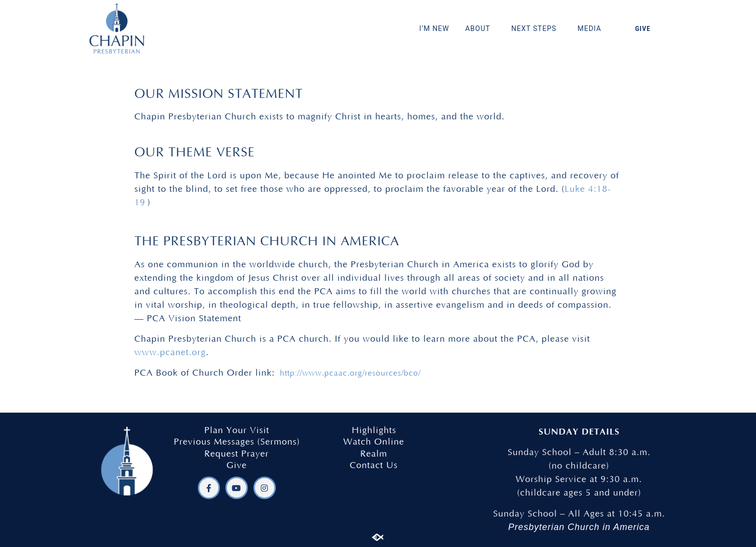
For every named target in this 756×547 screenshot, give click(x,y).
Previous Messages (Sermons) (237, 442)
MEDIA (592, 28)
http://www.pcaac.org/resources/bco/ (350, 373)
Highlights (374, 431)
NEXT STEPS (536, 28)
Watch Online (374, 442)
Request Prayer (237, 454)
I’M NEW (434, 28)
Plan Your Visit (237, 431)
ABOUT (480, 28)
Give (237, 466)
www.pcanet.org (170, 353)
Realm (374, 454)
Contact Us (374, 466)
